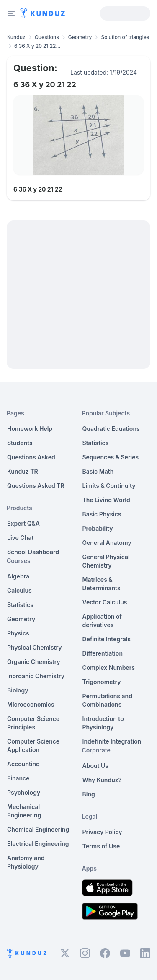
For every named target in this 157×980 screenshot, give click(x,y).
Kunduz (16, 37)
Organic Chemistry (34, 662)
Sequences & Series (111, 457)
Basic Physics (102, 514)
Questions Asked (31, 457)
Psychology (24, 792)
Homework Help (30, 429)
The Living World (106, 500)
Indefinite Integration (112, 741)
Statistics (20, 605)
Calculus (19, 590)
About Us (95, 766)
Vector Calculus (105, 602)
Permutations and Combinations (107, 700)
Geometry (80, 37)
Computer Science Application (33, 745)
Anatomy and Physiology (26, 862)
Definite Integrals (107, 639)
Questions (47, 37)
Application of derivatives (102, 621)
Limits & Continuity (109, 486)
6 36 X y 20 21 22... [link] (37, 46)
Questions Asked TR (36, 486)
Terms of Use (101, 846)
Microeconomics (31, 704)
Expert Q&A (23, 523)
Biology (18, 690)
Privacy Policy (102, 832)
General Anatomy (107, 543)
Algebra (18, 576)
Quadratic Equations (111, 429)
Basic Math (98, 471)
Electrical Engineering (38, 844)
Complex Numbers (109, 668)
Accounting (23, 764)
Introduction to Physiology (103, 723)
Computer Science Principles (33, 723)
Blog (89, 794)
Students (20, 443)
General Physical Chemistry (106, 561)
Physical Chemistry (35, 647)
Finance (18, 778)
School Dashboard (33, 552)
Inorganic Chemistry (36, 676)
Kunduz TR (23, 471)
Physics (18, 633)
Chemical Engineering (38, 829)
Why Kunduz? (102, 780)
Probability (98, 528)
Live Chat (20, 538)
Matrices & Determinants (102, 584)
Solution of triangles (125, 37)
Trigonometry (102, 682)
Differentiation (103, 653)
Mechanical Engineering (24, 811)
